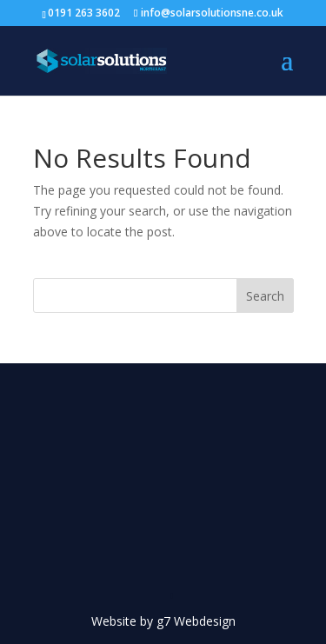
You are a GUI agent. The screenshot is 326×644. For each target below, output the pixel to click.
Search (265, 296)
